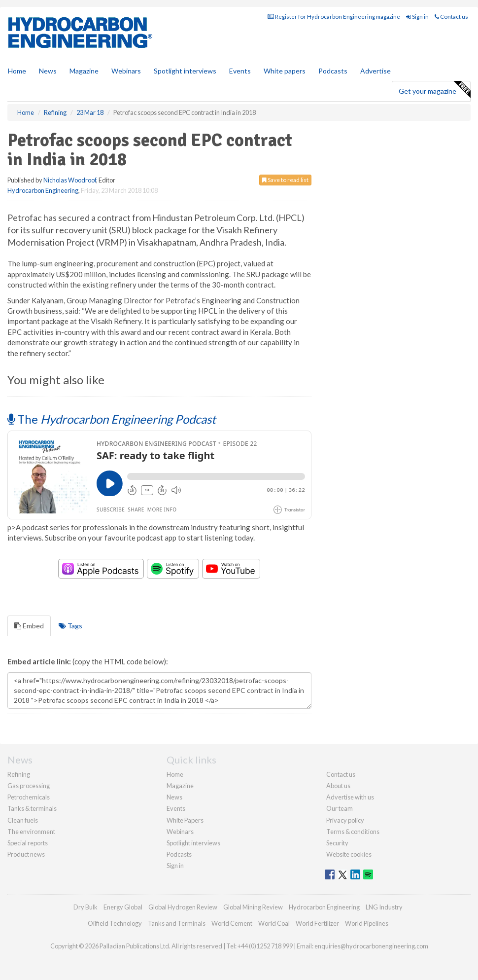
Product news (26, 854)
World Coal (274, 923)
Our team (340, 808)
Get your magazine (434, 90)
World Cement (232, 923)
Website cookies (349, 854)
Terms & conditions (353, 832)
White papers (285, 71)
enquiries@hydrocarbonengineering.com (371, 946)
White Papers (185, 820)
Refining (19, 774)
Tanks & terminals (32, 808)
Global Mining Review (253, 907)
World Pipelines (367, 923)
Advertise (376, 71)
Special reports (28, 843)
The (112, 419)
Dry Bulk (85, 907)
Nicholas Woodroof (70, 180)
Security (337, 843)
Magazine (84, 71)
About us (338, 786)
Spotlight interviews (185, 71)
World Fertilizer (317, 923)
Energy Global (123, 907)
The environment (31, 832)
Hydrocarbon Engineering (43, 190)
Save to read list (285, 180)
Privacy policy (345, 820)
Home (17, 71)
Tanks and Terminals (177, 923)
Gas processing (29, 786)
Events (240, 71)
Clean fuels (23, 820)
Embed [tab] (29, 626)
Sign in (417, 17)
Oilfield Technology (115, 923)
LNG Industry (384, 907)
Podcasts (333, 71)
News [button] (48, 71)
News (174, 797)
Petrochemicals (29, 797)
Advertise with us (350, 797)
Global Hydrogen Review (183, 907)
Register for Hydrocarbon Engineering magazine (334, 17)
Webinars (126, 71)
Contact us (451, 17)
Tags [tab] (70, 626)
